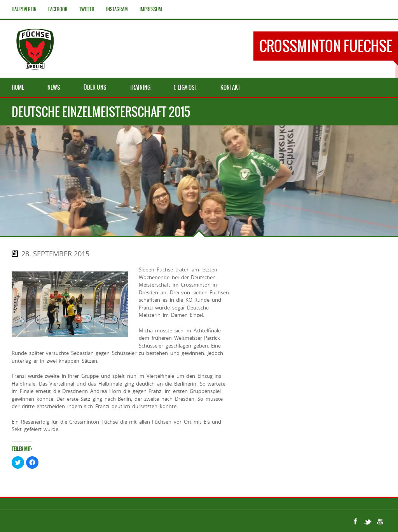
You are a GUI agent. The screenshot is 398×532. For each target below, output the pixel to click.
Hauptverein (24, 9)
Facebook (58, 9)
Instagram (117, 9)
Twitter (87, 9)
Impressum (151, 9)
